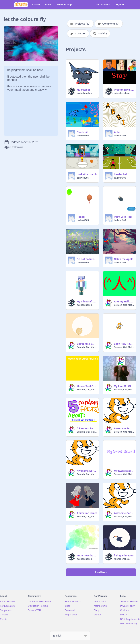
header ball (121, 174)
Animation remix (87, 513)
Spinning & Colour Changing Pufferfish (87, 344)
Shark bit (82, 132)
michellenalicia (84, 93)
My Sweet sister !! (124, 471)
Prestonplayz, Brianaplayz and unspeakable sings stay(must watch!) (124, 90)
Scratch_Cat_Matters (124, 305)
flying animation (124, 556)
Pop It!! (81, 217)
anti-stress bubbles (87, 556)
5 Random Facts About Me (87, 428)
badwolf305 (83, 136)
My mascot (83, 90)
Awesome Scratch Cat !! (124, 428)
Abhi (117, 132)
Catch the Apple (124, 259)
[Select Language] (70, 636)
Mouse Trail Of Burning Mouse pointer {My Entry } (87, 386)
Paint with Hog (123, 217)
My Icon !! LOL (123, 386)
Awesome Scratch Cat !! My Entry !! (87, 471)
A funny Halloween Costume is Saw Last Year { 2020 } (124, 302)
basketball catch (87, 174)
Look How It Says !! (124, 344)
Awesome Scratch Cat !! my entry (124, 513)
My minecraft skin (87, 302)
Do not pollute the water (87, 259)
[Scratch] (21, 5)
